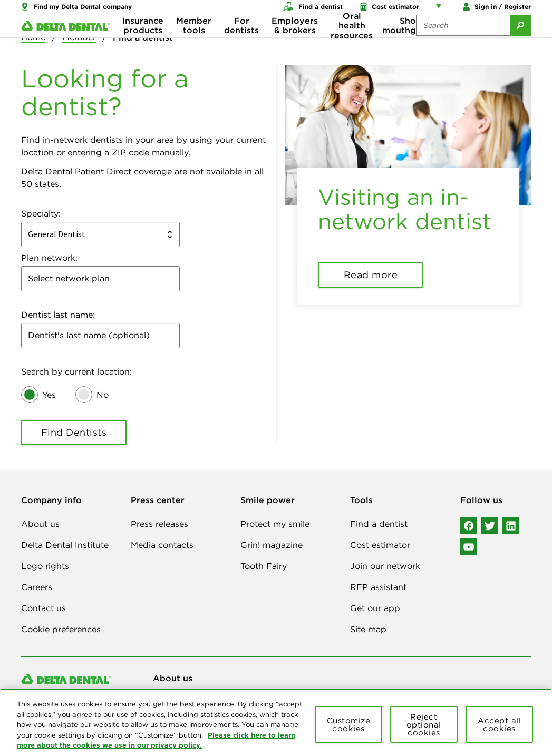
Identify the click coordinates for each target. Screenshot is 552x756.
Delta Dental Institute (65, 545)
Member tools (194, 42)
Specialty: (41, 213)
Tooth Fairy (264, 566)
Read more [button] (371, 275)
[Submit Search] (520, 42)
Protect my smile (275, 524)
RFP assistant (378, 587)
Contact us (43, 608)
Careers (37, 587)
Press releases (159, 524)
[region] (276, 722)
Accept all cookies (499, 724)
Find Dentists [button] (74, 432)
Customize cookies (349, 724)
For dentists (241, 42)
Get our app (375, 608)
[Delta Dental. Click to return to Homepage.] (65, 42)
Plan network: (49, 258)
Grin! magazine (272, 545)
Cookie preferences (61, 629)
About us (40, 524)
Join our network (385, 566)
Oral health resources (352, 42)
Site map (368, 629)
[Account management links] (441, 11)
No (103, 395)
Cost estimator (380, 545)
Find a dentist (379, 524)
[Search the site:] (463, 42)
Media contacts (162, 545)
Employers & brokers (295, 42)
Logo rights (45, 566)
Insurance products (143, 42)
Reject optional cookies (424, 725)
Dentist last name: (58, 315)
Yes (49, 395)
